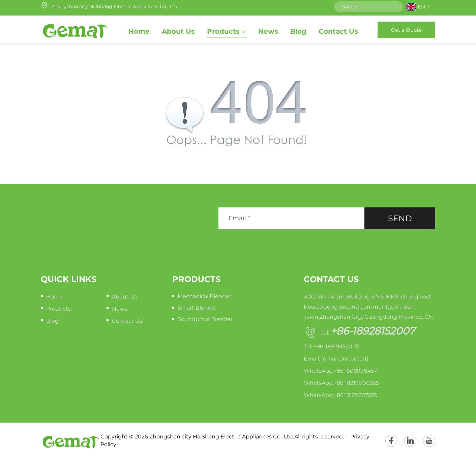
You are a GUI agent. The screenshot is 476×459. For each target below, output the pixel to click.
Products (223, 31)
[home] (75, 30)
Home (139, 31)
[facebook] (391, 441)
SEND (400, 218)
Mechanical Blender (204, 296)
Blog (298, 31)
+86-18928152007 (373, 331)
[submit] (395, 7)
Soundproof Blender (205, 319)
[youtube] (429, 441)
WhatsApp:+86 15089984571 (341, 371)
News (268, 31)
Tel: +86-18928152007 (331, 347)
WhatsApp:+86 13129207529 (341, 395)
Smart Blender (197, 308)
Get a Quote (406, 30)
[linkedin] (410, 441)
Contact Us (338, 31)
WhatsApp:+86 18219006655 (341, 383)
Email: (336, 359)
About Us (178, 31)
